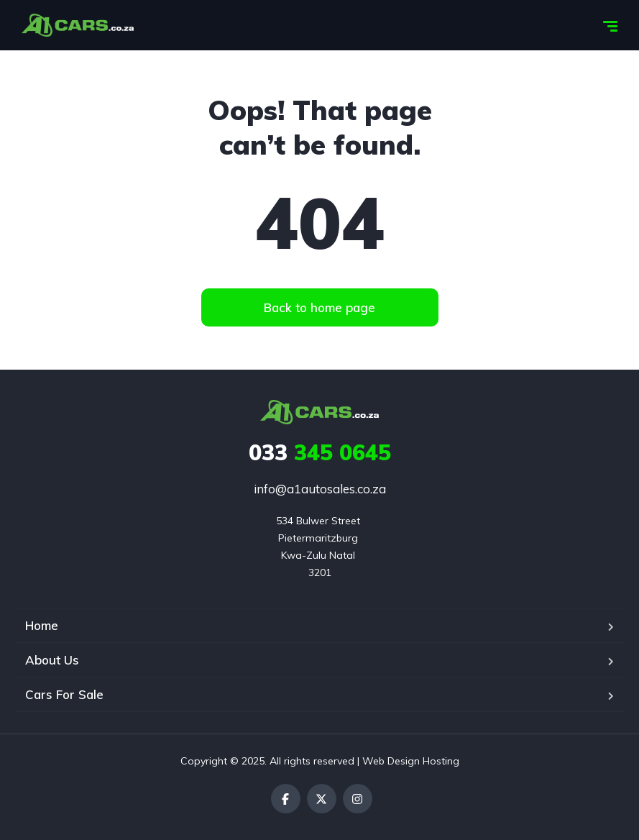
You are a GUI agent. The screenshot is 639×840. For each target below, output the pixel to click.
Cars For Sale (64, 694)
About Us (52, 660)
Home (42, 625)
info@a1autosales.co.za (320, 489)
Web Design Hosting (411, 761)
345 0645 (320, 452)
